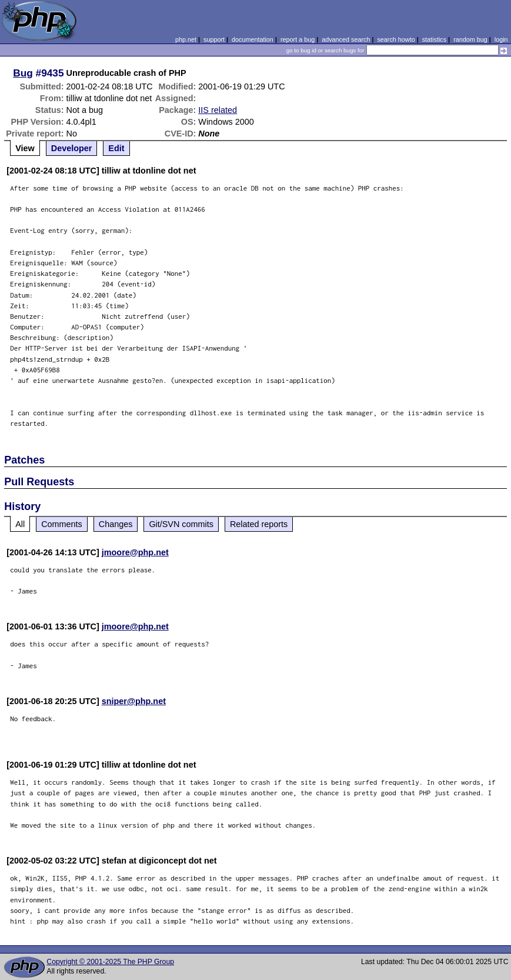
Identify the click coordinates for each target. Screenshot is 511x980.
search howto (396, 39)
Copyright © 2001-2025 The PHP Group (110, 962)
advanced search (346, 39)
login (501, 39)
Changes (116, 524)
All (20, 524)
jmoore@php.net (135, 552)
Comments (62, 524)
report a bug (298, 39)
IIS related (218, 110)
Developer (72, 148)
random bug (470, 39)
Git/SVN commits (181, 524)
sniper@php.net (134, 701)
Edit (116, 148)
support (214, 39)
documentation (253, 39)
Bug (23, 73)
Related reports (259, 524)
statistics (434, 39)
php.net (186, 39)
